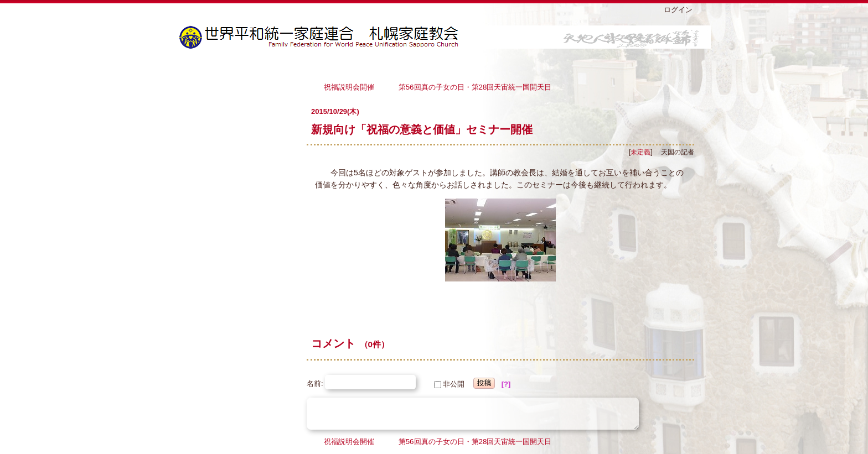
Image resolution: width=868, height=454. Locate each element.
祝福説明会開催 (353, 87)
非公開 (449, 384)
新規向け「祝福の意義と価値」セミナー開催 (422, 129)
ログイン (678, 10)
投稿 (484, 383)
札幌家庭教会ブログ (445, 37)
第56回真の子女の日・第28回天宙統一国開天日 (475, 87)
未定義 (640, 152)
